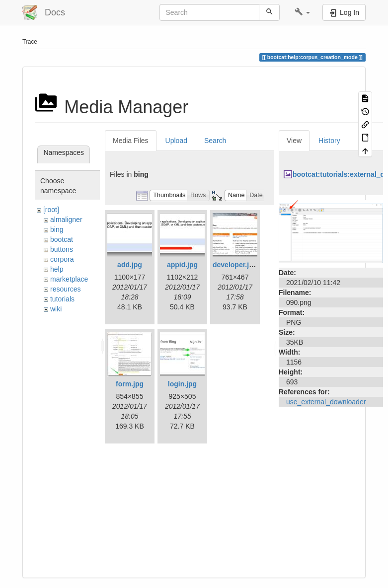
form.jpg (130, 384)
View (294, 141)
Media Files (131, 141)
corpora (62, 259)
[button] (302, 12)
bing (57, 229)
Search (215, 141)
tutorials (62, 299)
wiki (56, 309)
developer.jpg (235, 265)
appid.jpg (182, 265)
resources (65, 289)
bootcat (62, 239)
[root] (51, 210)
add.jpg (130, 265)
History (329, 141)
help (57, 269)
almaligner (66, 220)
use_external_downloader (326, 402)
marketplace (69, 279)
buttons (62, 249)
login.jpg (182, 384)
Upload (176, 141)
